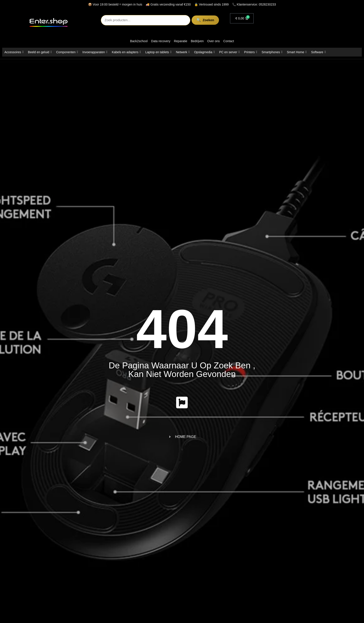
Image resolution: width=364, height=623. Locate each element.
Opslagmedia (204, 52)
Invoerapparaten (95, 52)
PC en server (229, 52)
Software (318, 52)
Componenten (67, 52)
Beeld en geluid (40, 52)
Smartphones (272, 52)
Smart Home (297, 52)
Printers (251, 52)
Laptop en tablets (158, 52)
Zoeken (199, 20)
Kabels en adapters (126, 52)
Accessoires (14, 52)
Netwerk (183, 52)
